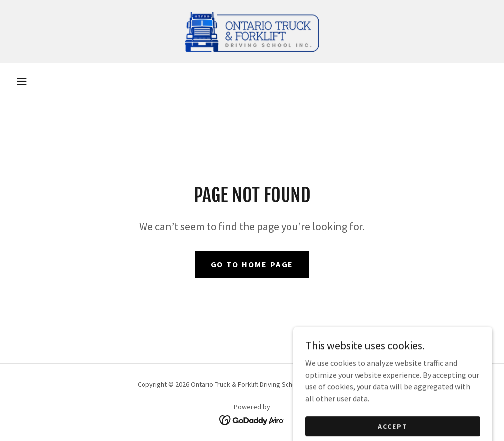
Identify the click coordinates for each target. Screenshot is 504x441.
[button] (22, 81)
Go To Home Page (252, 264)
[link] (252, 32)
